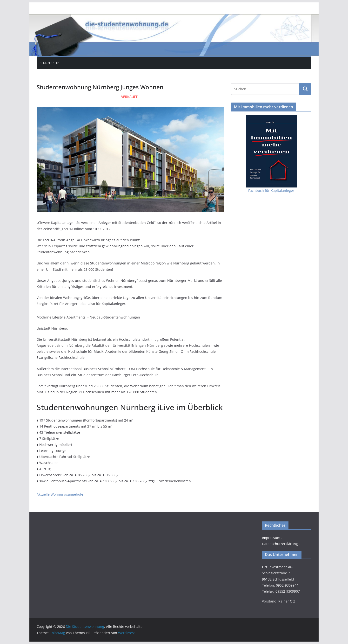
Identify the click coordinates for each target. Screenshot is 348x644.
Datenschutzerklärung (280, 544)
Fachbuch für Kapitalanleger (271, 190)
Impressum (271, 538)
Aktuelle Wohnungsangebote (60, 494)
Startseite (50, 63)
